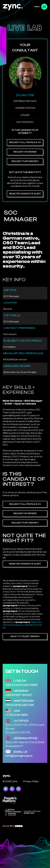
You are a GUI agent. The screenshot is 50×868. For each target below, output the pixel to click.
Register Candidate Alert (25, 194)
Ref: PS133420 (25, 122)
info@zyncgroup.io (19, 756)
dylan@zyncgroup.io (25, 101)
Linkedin (25, 115)
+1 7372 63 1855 (17, 715)
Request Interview (25, 152)
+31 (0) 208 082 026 (20, 705)
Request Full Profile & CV (25, 142)
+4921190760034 (25, 108)
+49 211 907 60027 (19, 695)
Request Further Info (25, 161)
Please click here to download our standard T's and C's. (22, 625)
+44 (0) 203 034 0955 (21, 685)
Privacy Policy (31, 781)
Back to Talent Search (25, 636)
